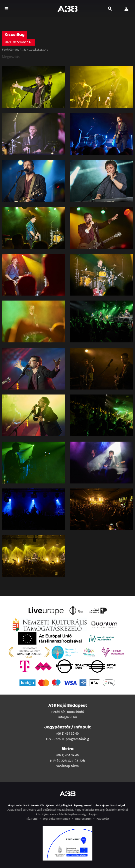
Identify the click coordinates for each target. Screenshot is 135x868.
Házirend (32, 819)
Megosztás (11, 57)
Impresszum (83, 819)
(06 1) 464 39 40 (67, 733)
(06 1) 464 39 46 (67, 755)
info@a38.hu (68, 717)
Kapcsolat (103, 819)
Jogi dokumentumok (56, 819)
